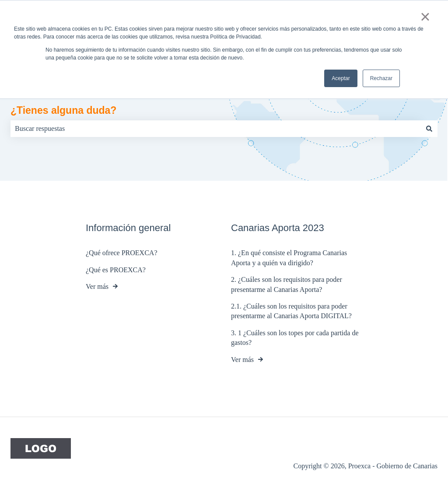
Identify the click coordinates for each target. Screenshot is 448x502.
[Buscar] (429, 129)
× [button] (425, 17)
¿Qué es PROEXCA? (116, 270)
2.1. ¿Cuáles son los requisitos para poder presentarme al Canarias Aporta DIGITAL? (291, 311)
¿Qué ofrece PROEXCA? (122, 253)
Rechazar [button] (381, 78)
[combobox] (216, 129)
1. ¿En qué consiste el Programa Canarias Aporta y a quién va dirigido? (289, 258)
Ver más (97, 286)
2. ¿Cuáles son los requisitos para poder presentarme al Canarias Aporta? (287, 284)
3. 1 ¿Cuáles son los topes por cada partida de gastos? (295, 338)
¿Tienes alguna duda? (63, 110)
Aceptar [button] (341, 78)
